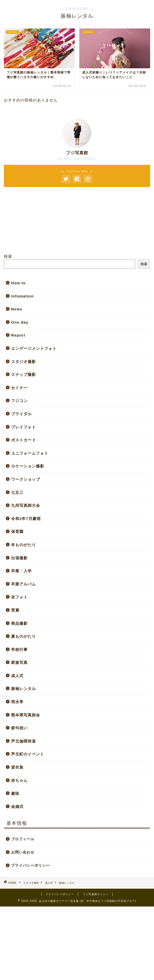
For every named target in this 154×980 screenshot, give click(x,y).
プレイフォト (24, 427)
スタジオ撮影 (24, 362)
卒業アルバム (24, 584)
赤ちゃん (19, 780)
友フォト (19, 597)
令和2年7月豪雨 (26, 519)
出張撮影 (19, 558)
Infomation (22, 296)
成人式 (17, 676)
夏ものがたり (24, 636)
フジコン (19, 401)
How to (18, 283)
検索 (8, 256)
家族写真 (19, 662)
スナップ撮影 (24, 374)
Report (18, 335)
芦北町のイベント (28, 754)
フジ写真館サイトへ (96, 894)
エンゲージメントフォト (34, 348)
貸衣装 (17, 767)
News (17, 309)
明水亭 (17, 702)
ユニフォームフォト (30, 453)
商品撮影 (19, 623)
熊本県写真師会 (26, 715)
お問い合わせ (23, 852)
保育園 (17, 532)
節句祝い (19, 728)
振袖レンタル (24, 689)
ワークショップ (26, 479)
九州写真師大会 (26, 505)
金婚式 (17, 807)
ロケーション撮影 (28, 466)
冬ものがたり (24, 545)
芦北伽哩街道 (24, 741)
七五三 (17, 492)
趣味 (15, 793)
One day (20, 322)
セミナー (19, 388)
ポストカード (24, 440)
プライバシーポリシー (30, 866)
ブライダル (21, 414)
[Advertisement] (77, 943)
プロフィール (23, 839)
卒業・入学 (21, 571)
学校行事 (19, 649)
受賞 (15, 610)
